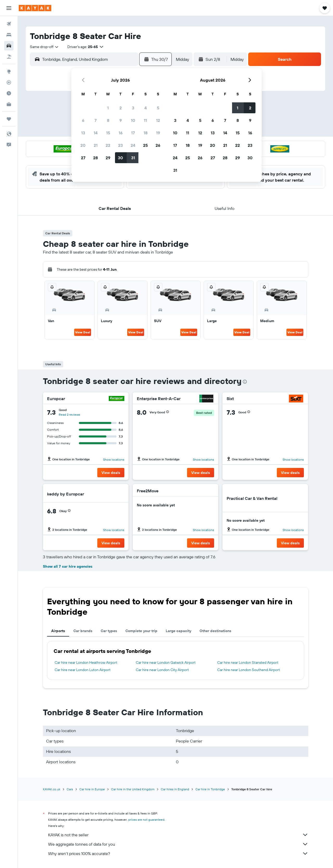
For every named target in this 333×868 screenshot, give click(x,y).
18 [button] (146, 133)
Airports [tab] (58, 631)
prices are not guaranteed (146, 820)
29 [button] (108, 158)
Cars (70, 789)
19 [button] (158, 133)
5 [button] (158, 108)
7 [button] (95, 120)
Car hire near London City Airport (162, 670)
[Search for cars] (9, 46)
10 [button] (133, 120)
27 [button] (83, 158)
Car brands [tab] (83, 631)
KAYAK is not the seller (178, 835)
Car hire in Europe (92, 789)
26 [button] (158, 145)
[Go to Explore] (9, 71)
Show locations (114, 459)
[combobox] (44, 47)
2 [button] (121, 108)
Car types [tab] (109, 631)
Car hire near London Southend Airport (249, 670)
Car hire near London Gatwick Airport (166, 662)
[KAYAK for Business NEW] (9, 104)
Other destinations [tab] (215, 631)
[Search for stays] (9, 35)
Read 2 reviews (69, 415)
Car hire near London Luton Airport (83, 670)
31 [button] (133, 158)
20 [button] (83, 145)
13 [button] (83, 133)
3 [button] (133, 108)
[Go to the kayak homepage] (35, 8)
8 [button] (108, 120)
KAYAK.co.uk (52, 789)
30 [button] (120, 158)
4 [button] (146, 108)
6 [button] (83, 120)
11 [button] (145, 120)
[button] (9, 8)
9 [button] (121, 120)
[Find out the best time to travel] (9, 93)
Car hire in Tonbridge (210, 789)
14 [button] (96, 133)
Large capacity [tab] (178, 631)
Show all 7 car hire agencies (68, 566)
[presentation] (245, 382)
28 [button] (95, 158)
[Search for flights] (9, 24)
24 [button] (133, 145)
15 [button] (108, 133)
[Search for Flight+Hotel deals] (9, 57)
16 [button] (121, 133)
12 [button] (158, 120)
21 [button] (96, 145)
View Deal (83, 332)
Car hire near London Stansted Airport (248, 662)
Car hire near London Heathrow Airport (86, 662)
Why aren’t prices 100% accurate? (178, 853)
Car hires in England (175, 789)
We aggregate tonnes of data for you (178, 844)
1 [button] (108, 108)
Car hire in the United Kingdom (133, 789)
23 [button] (120, 145)
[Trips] (9, 119)
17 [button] (133, 133)
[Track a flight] (9, 82)
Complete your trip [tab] (141, 631)
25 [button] (145, 145)
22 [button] (108, 145)
